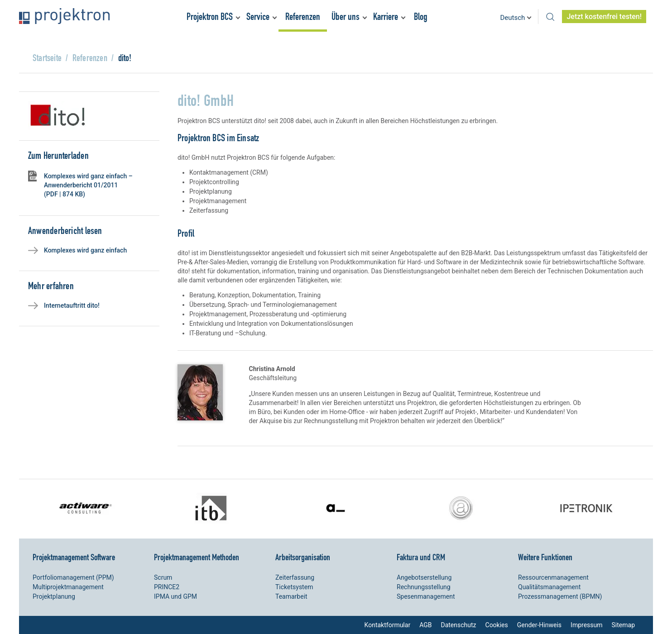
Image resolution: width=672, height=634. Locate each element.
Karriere (386, 17)
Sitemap (623, 625)
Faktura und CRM (421, 557)
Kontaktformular (388, 625)
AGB (425, 625)
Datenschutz (458, 625)
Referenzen (303, 17)
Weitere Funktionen (545, 557)
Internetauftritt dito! (72, 305)
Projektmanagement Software (74, 557)
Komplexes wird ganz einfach (85, 250)
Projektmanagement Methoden (197, 557)
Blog (421, 17)
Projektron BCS (210, 17)
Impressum (586, 625)
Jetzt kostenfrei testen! (604, 17)
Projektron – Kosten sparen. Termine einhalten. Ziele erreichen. (64, 16)
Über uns (346, 17)
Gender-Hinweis (539, 625)
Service (258, 17)
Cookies (497, 625)
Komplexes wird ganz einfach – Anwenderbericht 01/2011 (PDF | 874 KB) (88, 185)
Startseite (47, 58)
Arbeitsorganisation (303, 557)
